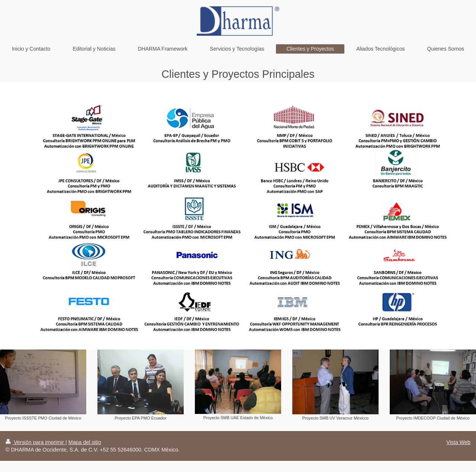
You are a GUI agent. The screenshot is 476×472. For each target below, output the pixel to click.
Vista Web (458, 442)
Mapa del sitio (85, 442)
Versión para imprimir (36, 442)
